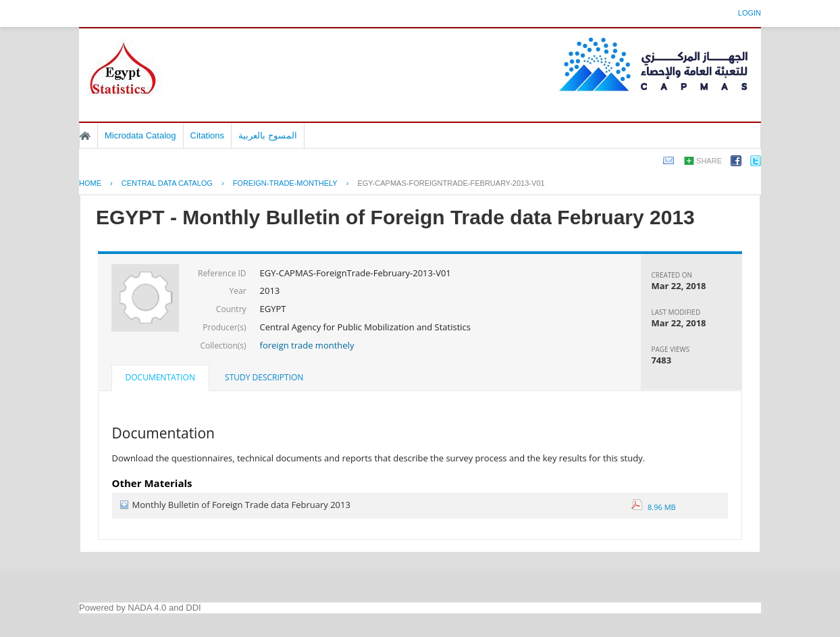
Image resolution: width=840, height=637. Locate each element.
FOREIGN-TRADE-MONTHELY (285, 183)
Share (709, 161)
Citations (208, 135)
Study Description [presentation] (264, 377)
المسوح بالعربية (268, 135)
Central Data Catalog (167, 183)
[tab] (160, 379)
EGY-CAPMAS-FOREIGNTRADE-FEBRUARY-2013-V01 (451, 183)
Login (750, 13)
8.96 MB (654, 507)
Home (85, 136)
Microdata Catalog (140, 135)
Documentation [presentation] (160, 377)
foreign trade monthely (307, 345)
